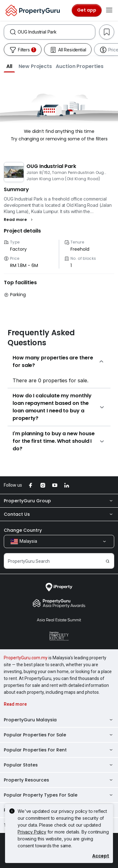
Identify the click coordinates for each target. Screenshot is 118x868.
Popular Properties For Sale (59, 735)
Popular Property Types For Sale (59, 795)
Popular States (59, 765)
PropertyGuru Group (59, 501)
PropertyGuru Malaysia (59, 720)
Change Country (23, 530)
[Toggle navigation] (109, 10)
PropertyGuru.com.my (26, 658)
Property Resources (59, 780)
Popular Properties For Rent (59, 750)
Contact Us (59, 514)
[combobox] (56, 32)
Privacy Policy (32, 832)
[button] (9, 66)
